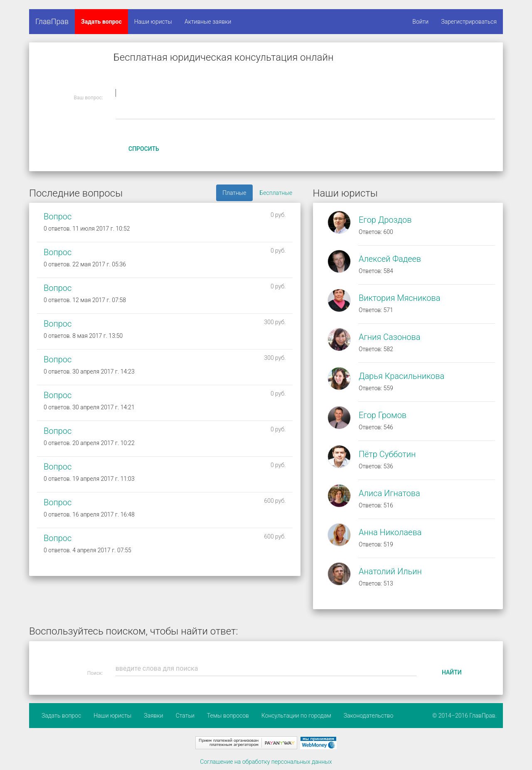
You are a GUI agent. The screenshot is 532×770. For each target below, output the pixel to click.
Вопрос (58, 216)
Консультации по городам (296, 716)
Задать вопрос (101, 22)
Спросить (144, 149)
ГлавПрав (52, 21)
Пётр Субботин (387, 454)
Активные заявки (208, 22)
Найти (452, 672)
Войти (420, 22)
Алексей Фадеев (390, 259)
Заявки (153, 716)
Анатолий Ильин (390, 571)
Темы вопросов (228, 716)
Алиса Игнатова (389, 493)
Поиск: (95, 673)
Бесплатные (276, 193)
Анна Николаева (390, 532)
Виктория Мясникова (399, 298)
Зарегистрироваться (469, 22)
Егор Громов (383, 415)
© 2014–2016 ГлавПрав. (464, 716)
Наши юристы (153, 22)
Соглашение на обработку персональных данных (266, 762)
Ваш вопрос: (89, 98)
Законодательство (369, 716)
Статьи (185, 716)
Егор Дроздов (385, 220)
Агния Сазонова (390, 337)
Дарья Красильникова (401, 376)
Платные (234, 193)
